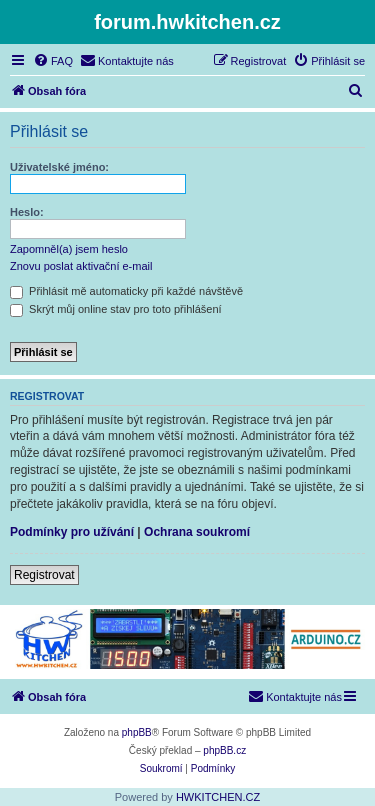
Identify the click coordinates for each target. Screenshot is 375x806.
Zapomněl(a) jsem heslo (69, 249)
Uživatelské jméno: (59, 167)
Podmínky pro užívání (72, 532)
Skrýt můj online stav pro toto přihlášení (116, 309)
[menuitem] (53, 61)
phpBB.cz (224, 750)
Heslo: (27, 212)
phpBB (137, 732)
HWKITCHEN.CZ (218, 797)
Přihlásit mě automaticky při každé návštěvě (126, 291)
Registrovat (44, 575)
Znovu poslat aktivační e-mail (81, 266)
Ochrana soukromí (197, 532)
